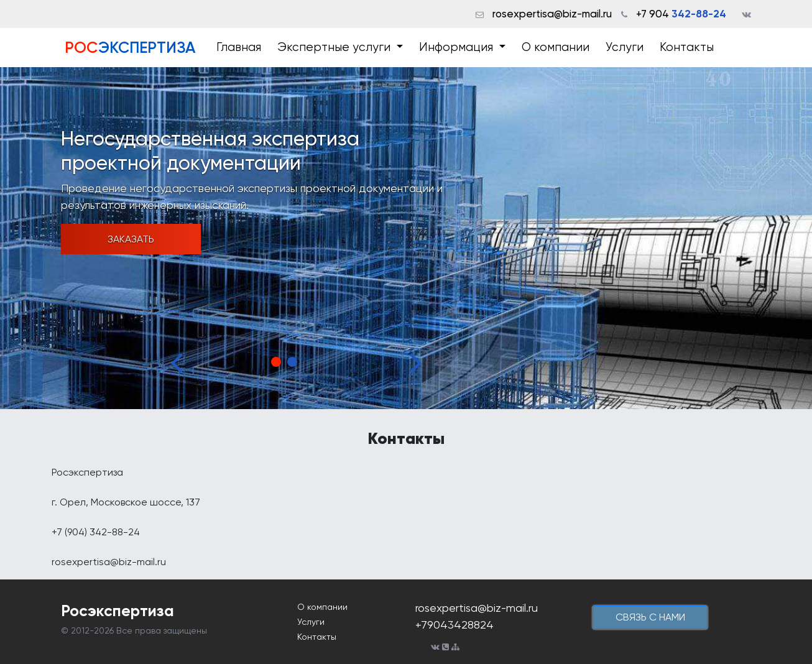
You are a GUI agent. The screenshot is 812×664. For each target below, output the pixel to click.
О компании (556, 47)
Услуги (625, 47)
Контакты (687, 47)
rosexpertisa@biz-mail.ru (552, 14)
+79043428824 (454, 625)
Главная (239, 47)
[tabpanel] (406, 238)
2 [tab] (292, 362)
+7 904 (681, 14)
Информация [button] (458, 47)
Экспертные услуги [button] (335, 47)
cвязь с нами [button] (650, 617)
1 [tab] (276, 362)
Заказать (131, 239)
